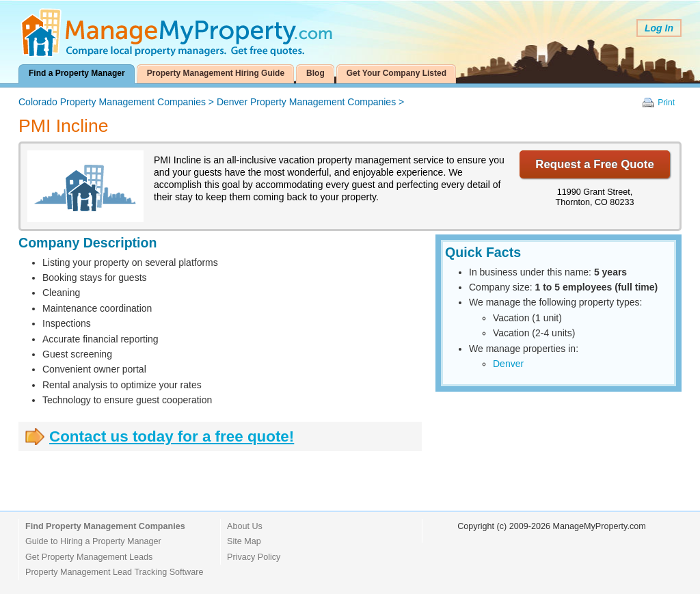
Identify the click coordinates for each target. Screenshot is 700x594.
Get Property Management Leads (89, 557)
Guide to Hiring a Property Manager (93, 541)
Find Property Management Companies (105, 526)
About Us (245, 526)
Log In (659, 28)
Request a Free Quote (594, 164)
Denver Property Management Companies (306, 102)
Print (666, 103)
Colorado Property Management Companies (112, 102)
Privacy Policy (254, 557)
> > (211, 102)
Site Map (244, 541)
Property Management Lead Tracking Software (114, 572)
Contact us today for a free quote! (172, 436)
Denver (508, 364)
